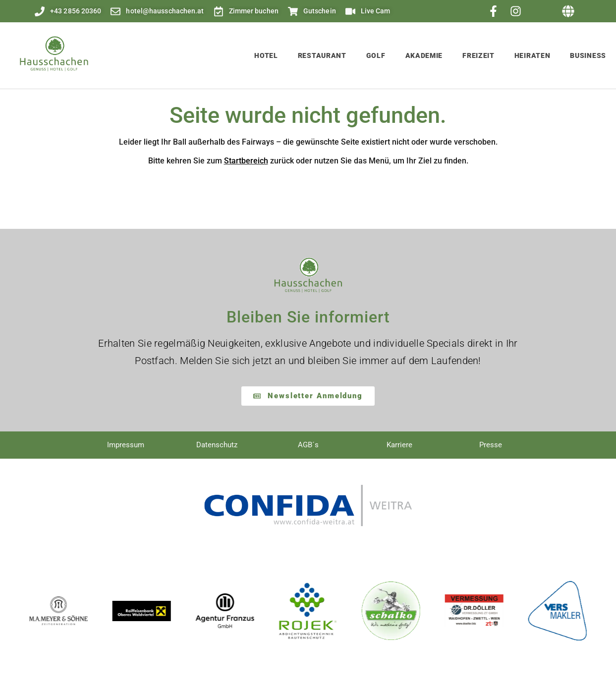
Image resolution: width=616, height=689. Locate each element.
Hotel (266, 55)
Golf (376, 55)
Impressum (126, 445)
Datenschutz (217, 445)
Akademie (424, 55)
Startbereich (246, 161)
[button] (568, 11)
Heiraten (532, 55)
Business (588, 55)
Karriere (399, 445)
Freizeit (478, 55)
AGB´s (308, 445)
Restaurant (322, 55)
